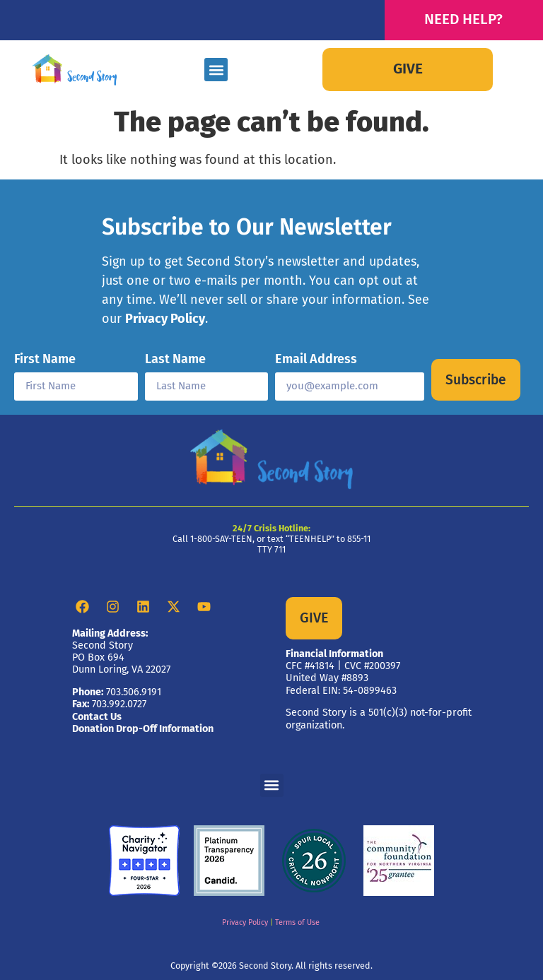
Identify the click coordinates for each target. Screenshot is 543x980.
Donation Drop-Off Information (143, 729)
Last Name (175, 360)
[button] (216, 70)
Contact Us (97, 717)
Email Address (316, 360)
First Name (45, 360)
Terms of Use (297, 922)
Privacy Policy (165, 319)
